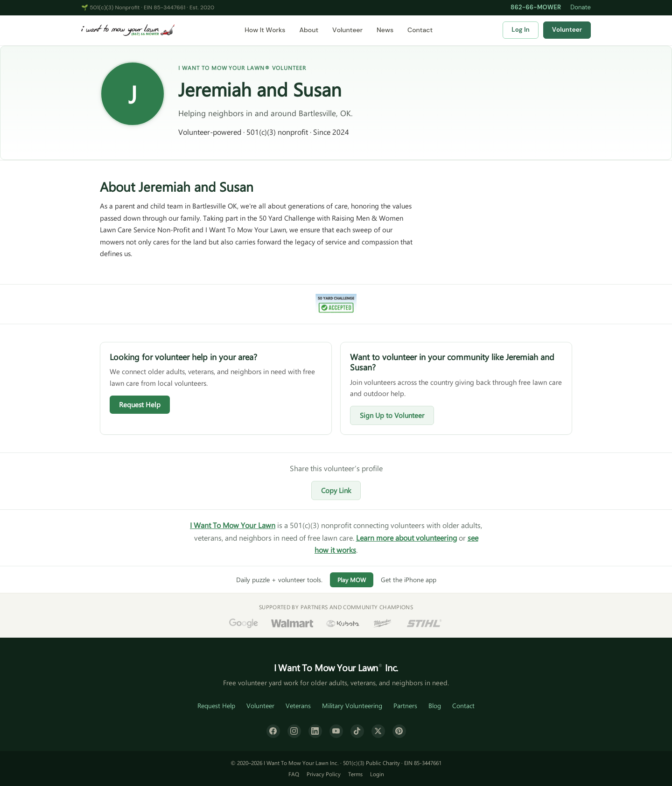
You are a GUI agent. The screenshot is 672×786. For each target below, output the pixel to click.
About (309, 30)
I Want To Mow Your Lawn (233, 525)
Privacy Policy (324, 774)
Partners (405, 706)
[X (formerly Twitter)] (378, 731)
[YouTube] (336, 731)
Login (377, 774)
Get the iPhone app (409, 580)
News (385, 30)
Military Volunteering (352, 706)
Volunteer (347, 30)
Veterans (298, 706)
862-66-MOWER (536, 7)
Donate (581, 7)
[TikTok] (357, 731)
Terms (355, 774)
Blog (435, 706)
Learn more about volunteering (406, 538)
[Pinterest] (399, 731)
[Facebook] (273, 731)
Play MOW (352, 580)
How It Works (265, 30)
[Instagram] (294, 731)
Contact (420, 30)
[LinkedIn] (315, 731)
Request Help (140, 404)
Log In (520, 30)
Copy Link (336, 490)
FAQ (294, 774)
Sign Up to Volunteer (392, 415)
